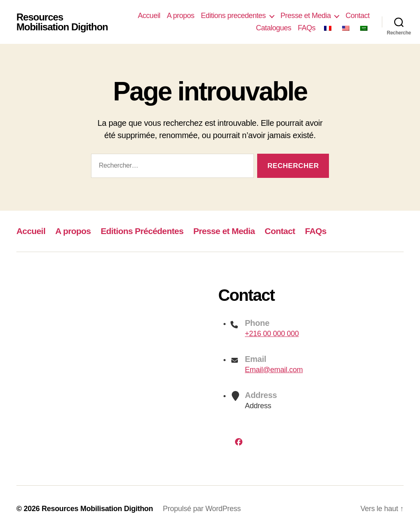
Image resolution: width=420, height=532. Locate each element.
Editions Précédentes (142, 231)
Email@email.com (274, 370)
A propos (181, 16)
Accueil (149, 16)
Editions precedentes (233, 16)
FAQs (307, 28)
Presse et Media (306, 16)
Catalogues (274, 28)
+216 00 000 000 (272, 334)
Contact (357, 16)
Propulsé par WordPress (202, 509)
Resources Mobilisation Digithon (62, 22)
